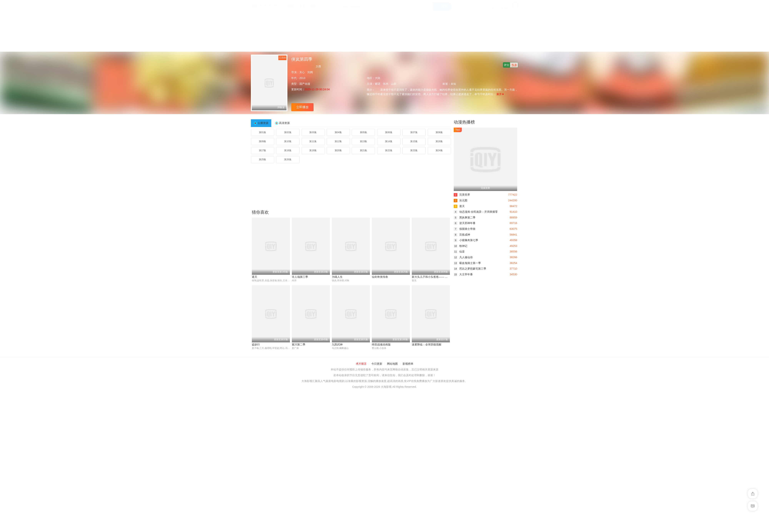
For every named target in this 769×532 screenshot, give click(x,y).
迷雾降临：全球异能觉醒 (427, 345)
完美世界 (462, 195)
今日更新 (377, 364)
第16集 (439, 141)
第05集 (363, 132)
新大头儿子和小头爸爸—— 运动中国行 (435, 277)
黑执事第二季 (465, 217)
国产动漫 (305, 84)
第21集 (363, 150)
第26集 (288, 159)
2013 (302, 78)
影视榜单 (408, 364)
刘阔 (310, 72)
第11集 (313, 141)
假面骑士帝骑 (465, 229)
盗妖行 (256, 345)
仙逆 (459, 251)
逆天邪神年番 (465, 223)
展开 (500, 94)
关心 (302, 72)
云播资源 (263, 123)
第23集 (414, 150)
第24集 (439, 150)
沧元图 (461, 200)
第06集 (389, 132)
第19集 (313, 150)
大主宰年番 (463, 274)
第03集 (313, 132)
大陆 (378, 78)
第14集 (389, 141)
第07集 (414, 132)
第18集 (288, 150)
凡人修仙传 (463, 257)
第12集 (338, 141)
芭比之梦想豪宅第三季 (470, 269)
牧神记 (461, 246)
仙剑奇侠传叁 (380, 277)
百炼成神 (462, 235)
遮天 (255, 277)
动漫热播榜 (464, 122)
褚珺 (378, 84)
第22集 (389, 150)
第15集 (414, 141)
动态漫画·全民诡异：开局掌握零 (476, 212)
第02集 (288, 132)
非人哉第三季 (300, 277)
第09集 (263, 141)
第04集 (338, 132)
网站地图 (392, 364)
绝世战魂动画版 (381, 345)
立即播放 (302, 107)
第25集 (263, 159)
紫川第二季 (299, 345)
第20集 (338, 150)
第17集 (263, 150)
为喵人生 (337, 277)
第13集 (363, 141)
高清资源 (284, 123)
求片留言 (361, 364)
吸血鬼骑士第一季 (467, 263)
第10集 (288, 141)
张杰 (386, 84)
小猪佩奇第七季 (466, 240)
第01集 (263, 132)
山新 (394, 84)
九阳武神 (337, 345)
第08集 (439, 132)
